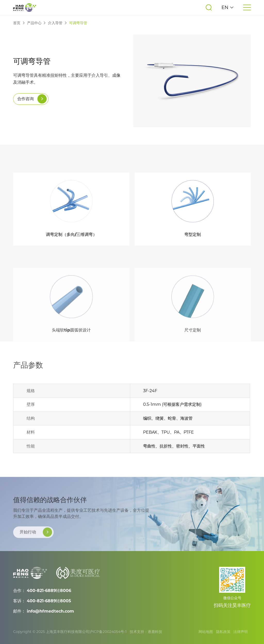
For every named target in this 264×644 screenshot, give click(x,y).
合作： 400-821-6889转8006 (42, 591)
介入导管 (55, 23)
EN (228, 7)
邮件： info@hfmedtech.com (44, 611)
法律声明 (241, 632)
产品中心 (34, 23)
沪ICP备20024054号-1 (108, 632)
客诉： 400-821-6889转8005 (42, 601)
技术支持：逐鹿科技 (146, 632)
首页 (17, 23)
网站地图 (206, 632)
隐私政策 (223, 632)
